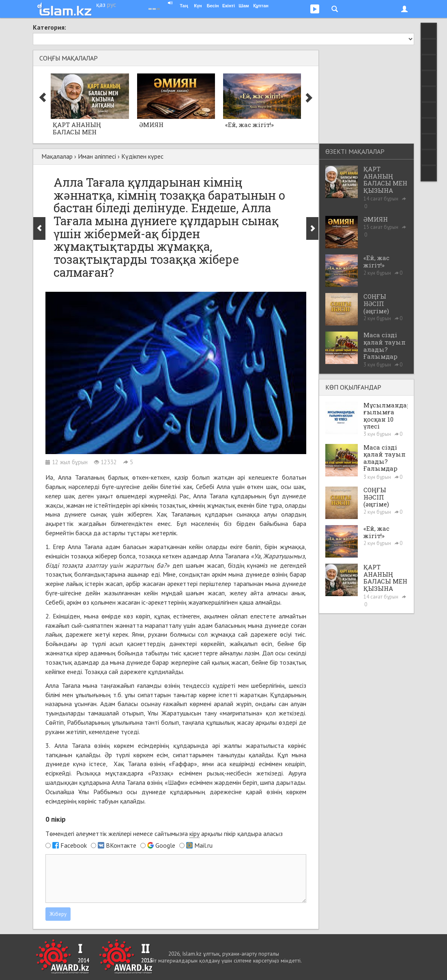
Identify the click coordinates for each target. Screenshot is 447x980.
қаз (101, 4)
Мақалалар (57, 156)
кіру (194, 834)
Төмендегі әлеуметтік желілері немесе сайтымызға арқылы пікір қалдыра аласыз (164, 834)
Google (165, 845)
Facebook (74, 845)
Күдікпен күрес (142, 156)
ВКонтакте (121, 845)
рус (112, 4)
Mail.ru (203, 845)
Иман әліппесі (97, 156)
